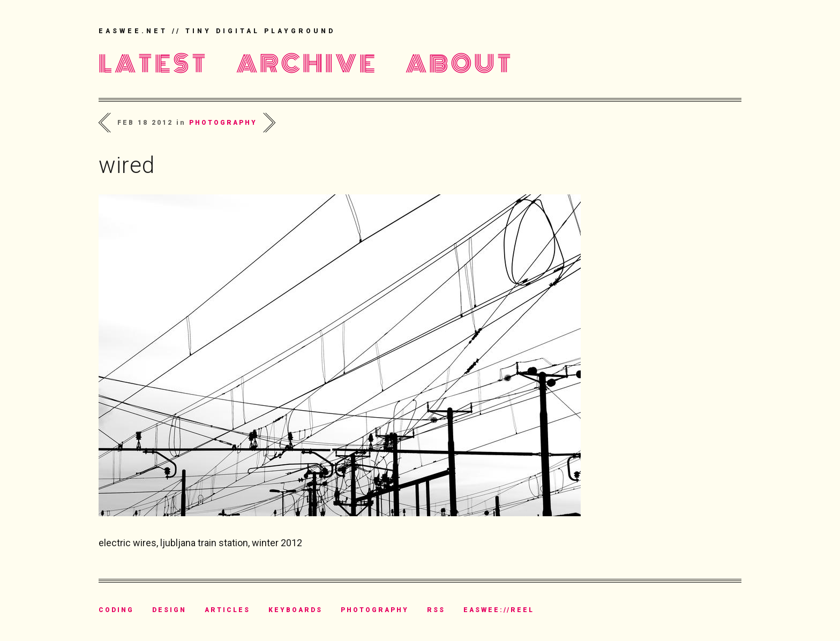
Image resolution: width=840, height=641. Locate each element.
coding (116, 610)
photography (223, 123)
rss (436, 610)
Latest (153, 64)
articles (227, 610)
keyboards (295, 610)
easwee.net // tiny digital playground (217, 31)
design (169, 610)
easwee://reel (499, 610)
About (460, 64)
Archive (307, 64)
